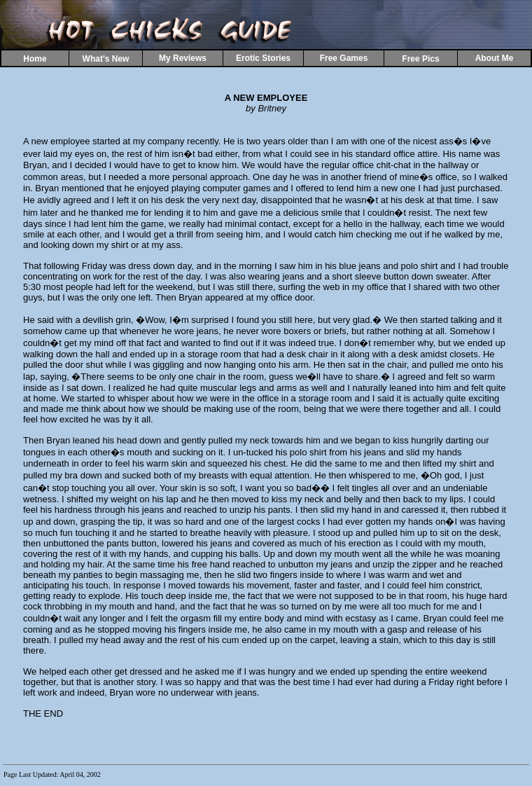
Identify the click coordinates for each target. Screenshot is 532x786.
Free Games (344, 58)
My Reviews (183, 58)
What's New (106, 59)
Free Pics (420, 59)
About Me (495, 58)
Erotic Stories (263, 58)
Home (35, 59)
